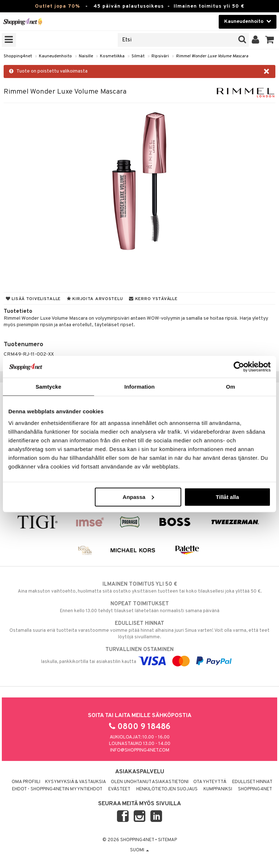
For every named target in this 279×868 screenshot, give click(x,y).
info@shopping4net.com (140, 750)
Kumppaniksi (218, 789)
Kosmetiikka (112, 56)
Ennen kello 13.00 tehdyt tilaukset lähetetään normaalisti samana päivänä (139, 607)
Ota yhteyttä (210, 782)
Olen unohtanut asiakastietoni (150, 782)
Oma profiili (26, 782)
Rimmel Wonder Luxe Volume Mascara (212, 56)
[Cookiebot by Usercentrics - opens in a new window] (239, 367)
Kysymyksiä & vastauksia (76, 782)
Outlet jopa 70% (57, 6)
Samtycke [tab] (48, 387)
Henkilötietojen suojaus (167, 789)
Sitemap (167, 840)
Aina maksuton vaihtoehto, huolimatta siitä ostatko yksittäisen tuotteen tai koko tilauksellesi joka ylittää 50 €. (139, 587)
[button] (270, 40)
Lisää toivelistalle (33, 299)
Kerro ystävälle (153, 299)
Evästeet (119, 789)
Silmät (138, 56)
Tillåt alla (227, 497)
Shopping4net (18, 56)
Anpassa (139, 497)
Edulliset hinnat (252, 782)
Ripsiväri (160, 56)
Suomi (139, 850)
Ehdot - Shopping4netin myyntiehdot (57, 789)
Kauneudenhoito (55, 56)
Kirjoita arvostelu (95, 299)
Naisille (86, 56)
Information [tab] (139, 387)
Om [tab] (231, 387)
